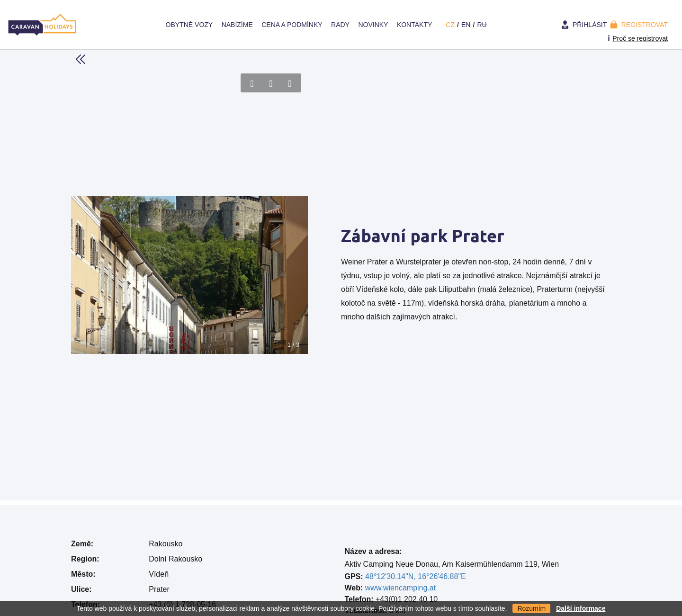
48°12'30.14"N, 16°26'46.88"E (416, 576)
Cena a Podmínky (292, 25)
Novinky (373, 25)
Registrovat (645, 25)
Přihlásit (590, 25)
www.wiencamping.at (400, 588)
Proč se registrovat (640, 38)
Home (152, 25)
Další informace (581, 608)
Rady (340, 25)
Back (81, 59)
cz (450, 25)
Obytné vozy (189, 25)
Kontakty (414, 25)
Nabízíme (237, 25)
